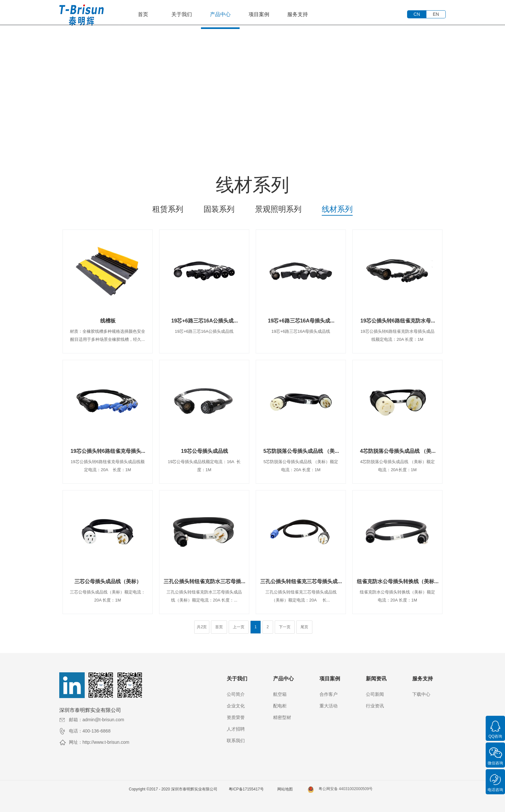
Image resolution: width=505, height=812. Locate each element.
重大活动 (329, 706)
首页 (143, 14)
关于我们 (182, 14)
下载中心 (421, 694)
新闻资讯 (376, 679)
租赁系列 (168, 209)
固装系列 (219, 209)
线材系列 (337, 209)
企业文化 (236, 706)
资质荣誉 (236, 717)
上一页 (239, 627)
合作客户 (329, 694)
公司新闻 (375, 694)
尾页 (304, 627)
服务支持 (298, 14)
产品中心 (220, 14)
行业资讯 (375, 706)
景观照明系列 (278, 209)
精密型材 (282, 717)
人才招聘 (236, 729)
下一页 (285, 627)
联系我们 (236, 741)
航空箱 (280, 694)
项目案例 (259, 14)
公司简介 (236, 694)
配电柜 (280, 706)
